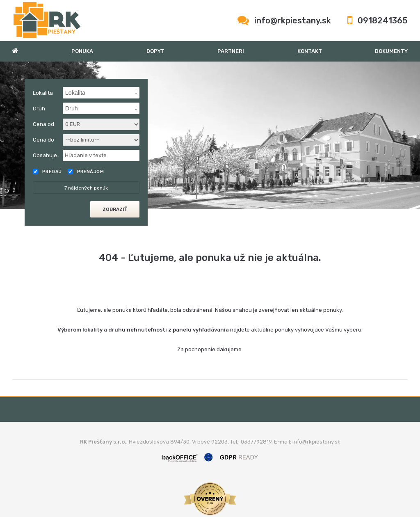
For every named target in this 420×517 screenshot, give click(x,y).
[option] (210, 135)
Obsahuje (45, 155)
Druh (39, 109)
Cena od (43, 124)
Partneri (231, 51)
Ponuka (82, 51)
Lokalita (43, 93)
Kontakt (310, 51)
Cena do (43, 140)
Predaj (47, 172)
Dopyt (155, 51)
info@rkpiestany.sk (293, 21)
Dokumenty (391, 51)
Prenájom (86, 172)
